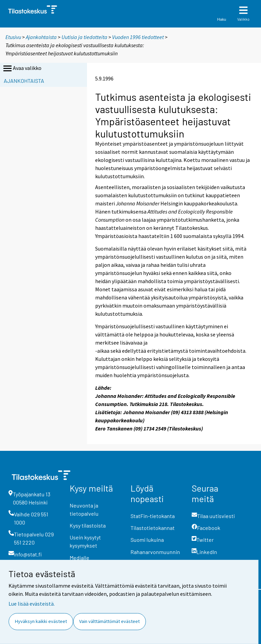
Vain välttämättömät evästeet (109, 621)
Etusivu (13, 37)
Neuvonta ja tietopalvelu (84, 509)
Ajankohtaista (41, 37)
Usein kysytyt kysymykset (85, 541)
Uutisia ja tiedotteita (84, 37)
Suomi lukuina (147, 540)
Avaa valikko (22, 69)
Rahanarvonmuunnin (155, 552)
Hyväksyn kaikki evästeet (41, 621)
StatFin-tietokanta (153, 516)
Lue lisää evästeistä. (32, 604)
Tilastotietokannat (153, 528)
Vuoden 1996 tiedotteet (138, 37)
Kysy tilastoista (88, 525)
